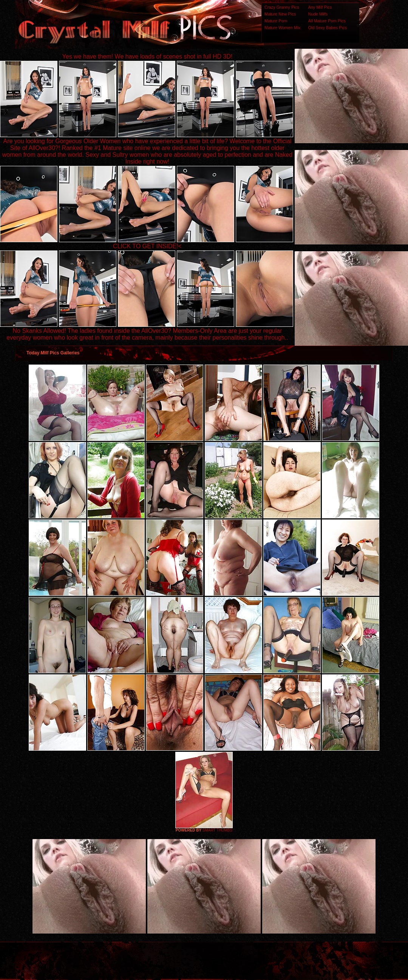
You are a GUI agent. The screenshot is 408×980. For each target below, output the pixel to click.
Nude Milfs (318, 14)
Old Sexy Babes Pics (327, 28)
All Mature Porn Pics (327, 21)
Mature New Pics (280, 14)
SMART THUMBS (217, 830)
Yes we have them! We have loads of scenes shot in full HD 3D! (148, 56)
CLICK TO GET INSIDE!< (147, 246)
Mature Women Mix (282, 28)
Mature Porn (276, 21)
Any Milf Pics (320, 7)
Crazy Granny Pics (282, 7)
